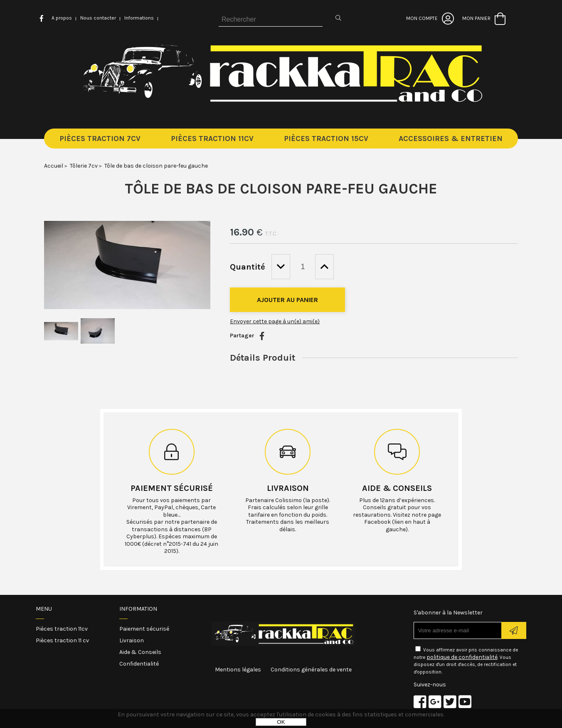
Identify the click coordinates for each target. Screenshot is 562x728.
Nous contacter (98, 18)
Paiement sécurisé (172, 488)
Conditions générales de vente (311, 670)
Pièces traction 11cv (62, 629)
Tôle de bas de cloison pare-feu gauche (281, 188)
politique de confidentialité (462, 657)
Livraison (288, 488)
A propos (62, 18)
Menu (44, 609)
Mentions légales (238, 670)
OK (281, 722)
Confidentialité (139, 664)
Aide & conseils (397, 488)
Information (138, 609)
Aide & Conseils (140, 652)
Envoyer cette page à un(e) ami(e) (275, 321)
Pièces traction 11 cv (62, 640)
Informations (139, 18)
